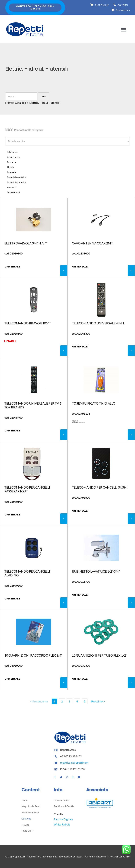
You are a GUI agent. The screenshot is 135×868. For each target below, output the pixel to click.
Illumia (10, 167)
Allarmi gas (13, 152)
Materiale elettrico (16, 177)
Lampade (12, 172)
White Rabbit (62, 824)
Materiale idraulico (16, 182)
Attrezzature (14, 157)
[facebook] (55, 777)
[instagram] (67, 777)
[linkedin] (73, 777)
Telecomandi (13, 192)
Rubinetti (12, 188)
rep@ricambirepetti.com (74, 763)
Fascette (11, 162)
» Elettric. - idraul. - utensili (43, 103)
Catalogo (20, 103)
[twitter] (61, 777)
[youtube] (79, 777)
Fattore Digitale (63, 819)
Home (9, 103)
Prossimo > (98, 701)
